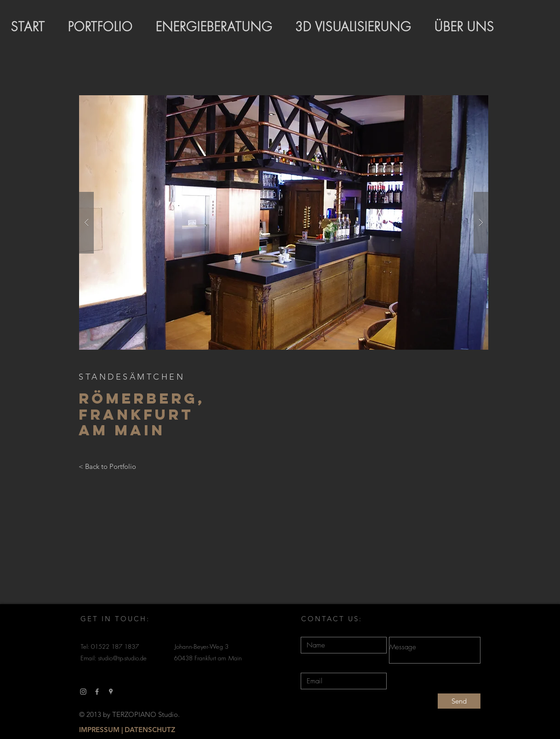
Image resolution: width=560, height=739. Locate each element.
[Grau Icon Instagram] (83, 692)
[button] (284, 222)
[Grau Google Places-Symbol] (111, 692)
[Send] (459, 701)
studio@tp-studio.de (122, 659)
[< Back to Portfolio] (107, 467)
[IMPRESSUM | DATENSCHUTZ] (127, 730)
